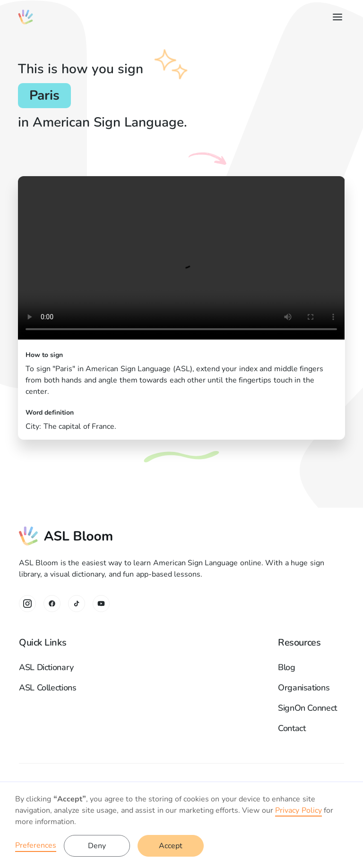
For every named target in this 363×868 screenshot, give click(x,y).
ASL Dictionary (46, 667)
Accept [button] (171, 846)
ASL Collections (48, 688)
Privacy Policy (298, 810)
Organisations (304, 688)
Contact (292, 728)
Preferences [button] (36, 845)
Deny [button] (97, 846)
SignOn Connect (307, 708)
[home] (26, 17)
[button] (336, 17)
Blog (287, 667)
